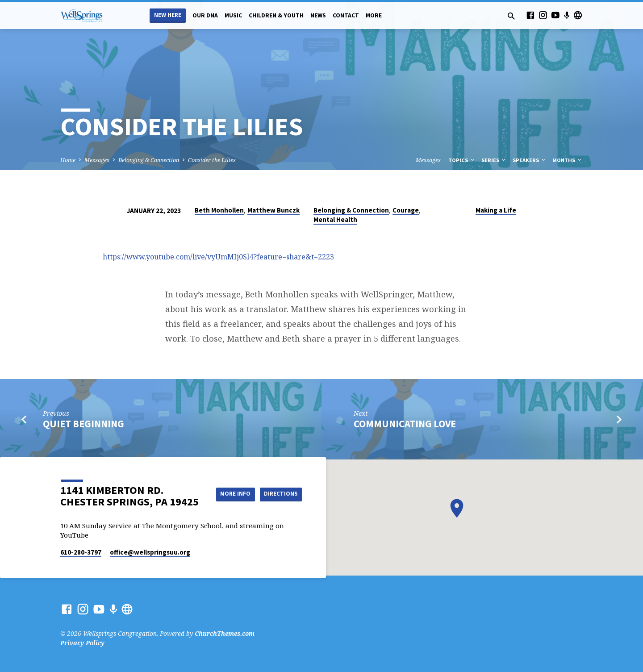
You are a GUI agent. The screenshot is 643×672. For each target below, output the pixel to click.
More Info (279, 485)
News (318, 15)
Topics (462, 160)
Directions (280, 503)
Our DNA (205, 15)
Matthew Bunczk (273, 210)
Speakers (530, 160)
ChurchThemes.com (225, 633)
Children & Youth (276, 15)
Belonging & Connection (149, 160)
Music (233, 15)
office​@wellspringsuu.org (150, 552)
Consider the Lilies (212, 160)
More (374, 15)
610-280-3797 (81, 552)
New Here (168, 15)
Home (68, 160)
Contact (346, 15)
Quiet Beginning (84, 424)
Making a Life (496, 210)
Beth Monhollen (219, 210)
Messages (97, 160)
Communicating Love (405, 424)
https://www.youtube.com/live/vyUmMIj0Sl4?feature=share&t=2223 (218, 257)
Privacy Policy (82, 643)
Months (568, 160)
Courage (406, 210)
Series (494, 160)
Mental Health (335, 219)
